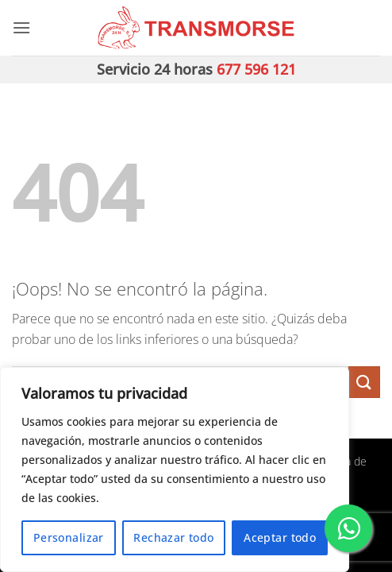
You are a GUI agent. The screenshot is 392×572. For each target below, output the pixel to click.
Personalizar (69, 537)
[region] (175, 470)
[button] (21, 27)
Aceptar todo (280, 537)
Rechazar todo (173, 537)
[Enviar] (364, 382)
